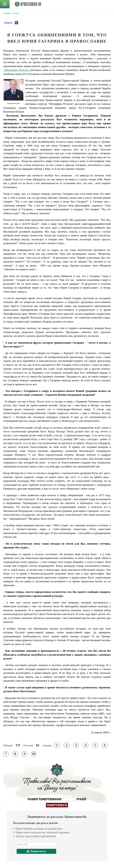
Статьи (16, 13)
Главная (7, 13)
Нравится (8, 22)
